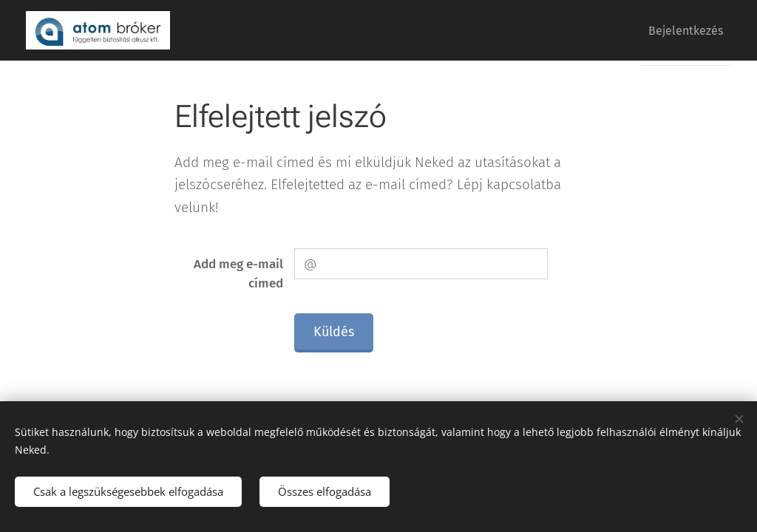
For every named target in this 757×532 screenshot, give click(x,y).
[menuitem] (680, 30)
